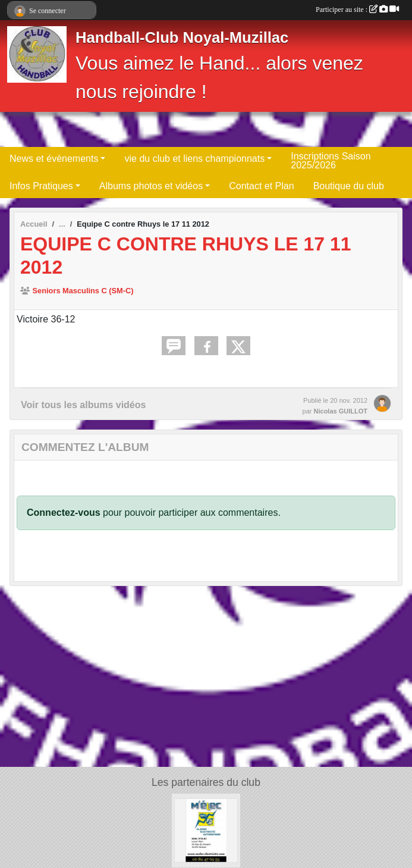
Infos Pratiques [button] (41, 186)
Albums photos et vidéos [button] (151, 186)
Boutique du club (349, 186)
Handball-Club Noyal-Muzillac (182, 37)
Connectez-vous (64, 513)
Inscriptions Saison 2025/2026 (331, 161)
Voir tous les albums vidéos (83, 405)
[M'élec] (206, 830)
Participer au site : (357, 10)
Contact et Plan (261, 186)
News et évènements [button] (54, 159)
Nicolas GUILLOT (341, 411)
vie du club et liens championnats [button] (194, 159)
